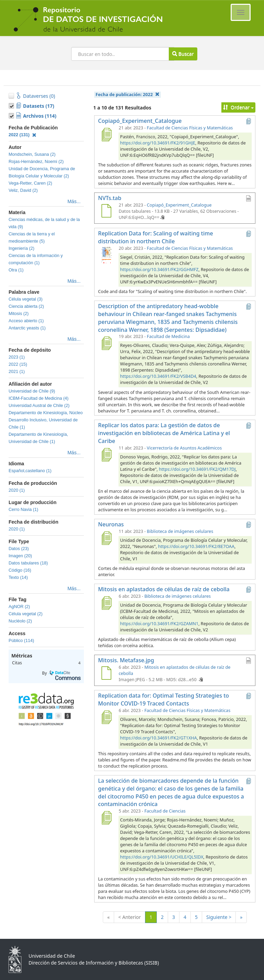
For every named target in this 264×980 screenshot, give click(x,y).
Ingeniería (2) (21, 248)
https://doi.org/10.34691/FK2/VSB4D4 (158, 376)
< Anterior (130, 917)
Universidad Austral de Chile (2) (39, 406)
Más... (74, 201)
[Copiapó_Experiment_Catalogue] (106, 135)
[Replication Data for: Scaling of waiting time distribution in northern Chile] (106, 255)
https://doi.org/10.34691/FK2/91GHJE (158, 143)
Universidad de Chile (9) (32, 391)
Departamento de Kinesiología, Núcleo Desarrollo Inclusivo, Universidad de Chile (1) (46, 420)
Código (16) (20, 570)
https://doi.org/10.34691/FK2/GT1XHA (158, 738)
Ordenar (238, 107)
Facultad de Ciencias (165, 811)
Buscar (183, 54)
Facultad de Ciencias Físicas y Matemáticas (190, 128)
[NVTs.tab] (106, 212)
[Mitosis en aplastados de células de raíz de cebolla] (106, 603)
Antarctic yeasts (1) (27, 328)
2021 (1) (17, 372)
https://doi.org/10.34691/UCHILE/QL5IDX (162, 857)
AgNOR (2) (19, 607)
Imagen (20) (20, 556)
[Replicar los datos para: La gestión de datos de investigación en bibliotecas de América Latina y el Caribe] (106, 455)
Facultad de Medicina (168, 336)
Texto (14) (18, 577)
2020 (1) (17, 490)
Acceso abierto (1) (26, 321)
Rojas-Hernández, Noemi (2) (36, 162)
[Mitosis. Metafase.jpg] (106, 674)
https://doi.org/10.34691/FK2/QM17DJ (197, 469)
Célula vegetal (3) (26, 299)
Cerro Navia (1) (23, 510)
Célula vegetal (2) (26, 614)
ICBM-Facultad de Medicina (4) (38, 398)
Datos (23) (19, 549)
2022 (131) (23, 135)
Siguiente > (219, 917)
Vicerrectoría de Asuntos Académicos (184, 448)
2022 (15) (18, 364)
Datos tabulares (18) (28, 563)
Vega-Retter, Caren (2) (30, 183)
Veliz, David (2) (23, 190)
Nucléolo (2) (20, 621)
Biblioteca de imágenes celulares (180, 531)
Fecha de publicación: (128, 95)
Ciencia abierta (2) (26, 306)
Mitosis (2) (19, 314)
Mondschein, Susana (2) (32, 154)
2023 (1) (17, 357)
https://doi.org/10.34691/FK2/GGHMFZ (159, 270)
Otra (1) (16, 270)
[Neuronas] (106, 538)
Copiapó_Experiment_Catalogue (179, 205)
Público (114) (21, 641)
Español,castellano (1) (30, 471)
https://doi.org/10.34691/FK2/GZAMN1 (159, 624)
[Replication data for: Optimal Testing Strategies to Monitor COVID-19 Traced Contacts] (106, 717)
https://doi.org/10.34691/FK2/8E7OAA (196, 546)
